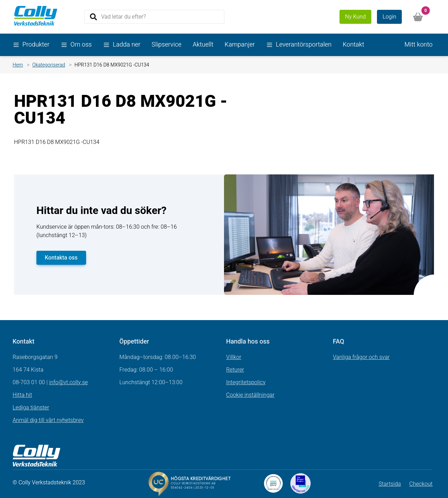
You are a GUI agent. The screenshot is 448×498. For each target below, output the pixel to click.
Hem (18, 65)
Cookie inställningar (250, 395)
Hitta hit (22, 395)
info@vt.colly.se (68, 382)
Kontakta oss (61, 258)
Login (389, 17)
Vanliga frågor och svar (361, 357)
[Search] (154, 17)
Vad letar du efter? (124, 16)
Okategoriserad (49, 65)
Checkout (421, 484)
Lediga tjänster (31, 408)
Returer (235, 370)
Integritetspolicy (246, 382)
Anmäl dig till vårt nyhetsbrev (48, 420)
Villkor (234, 357)
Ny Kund (355, 17)
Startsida (390, 484)
